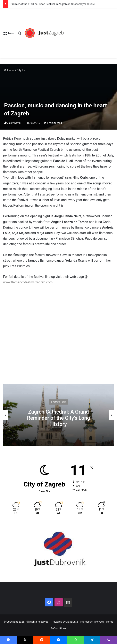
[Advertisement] (89, 31)
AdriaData (72, 622)
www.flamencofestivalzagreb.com (28, 282)
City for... (22, 70)
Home (9, 70)
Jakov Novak (14, 123)
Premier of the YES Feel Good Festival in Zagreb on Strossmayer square (53, 4)
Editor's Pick (58, 402)
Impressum (87, 622)
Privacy (100, 622)
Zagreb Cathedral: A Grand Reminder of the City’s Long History (59, 418)
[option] (58, 415)
